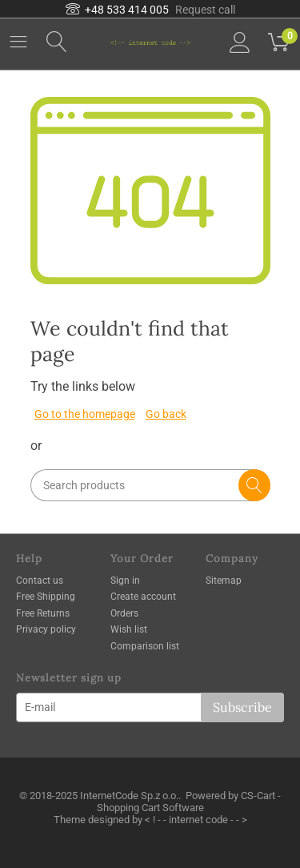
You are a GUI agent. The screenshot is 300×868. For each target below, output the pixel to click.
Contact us (40, 581)
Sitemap (224, 581)
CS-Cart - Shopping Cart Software (189, 802)
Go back (166, 414)
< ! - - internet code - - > (196, 820)
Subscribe (242, 707)
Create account (143, 597)
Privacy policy (46, 629)
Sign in (125, 581)
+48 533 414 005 (117, 10)
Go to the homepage (85, 414)
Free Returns (43, 613)
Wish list (129, 629)
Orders (124, 613)
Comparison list (145, 646)
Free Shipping (46, 597)
